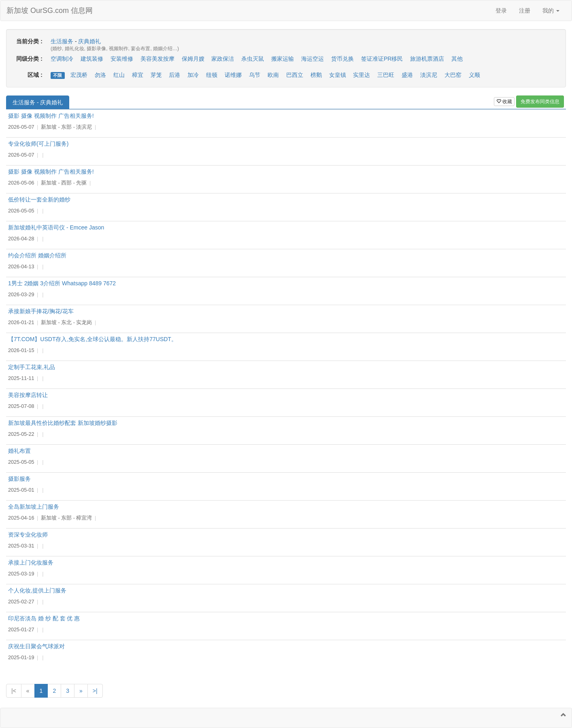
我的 (551, 11)
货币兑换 (342, 59)
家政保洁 (223, 59)
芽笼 (156, 75)
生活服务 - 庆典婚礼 (38, 102)
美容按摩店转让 (28, 395)
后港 (174, 75)
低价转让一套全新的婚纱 (39, 200)
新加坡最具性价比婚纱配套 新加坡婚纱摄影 (63, 423)
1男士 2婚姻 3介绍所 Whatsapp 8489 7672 (62, 283)
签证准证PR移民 (382, 59)
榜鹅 (316, 75)
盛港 (407, 75)
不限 (57, 75)
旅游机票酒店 (427, 59)
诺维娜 (233, 75)
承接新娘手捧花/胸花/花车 (41, 311)
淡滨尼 (429, 75)
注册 (525, 11)
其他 (457, 59)
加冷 (193, 75)
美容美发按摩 (157, 59)
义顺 (474, 75)
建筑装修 (92, 59)
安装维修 (122, 59)
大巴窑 (453, 75)
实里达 (361, 75)
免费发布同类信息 (540, 102)
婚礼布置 (19, 451)
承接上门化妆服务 (31, 562)
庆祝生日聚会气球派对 (36, 646)
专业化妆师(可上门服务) (38, 144)
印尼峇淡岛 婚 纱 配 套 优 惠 (44, 618)
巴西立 (295, 75)
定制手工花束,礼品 (32, 367)
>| (95, 691)
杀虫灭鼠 (253, 59)
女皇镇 (338, 75)
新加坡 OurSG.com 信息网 (50, 11)
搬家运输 (283, 59)
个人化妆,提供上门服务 (37, 590)
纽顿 (212, 75)
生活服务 (62, 41)
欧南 (273, 75)
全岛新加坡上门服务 (34, 507)
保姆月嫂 (193, 59)
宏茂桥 (79, 75)
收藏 (504, 102)
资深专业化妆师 (28, 535)
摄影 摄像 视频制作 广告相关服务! (51, 116)
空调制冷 (62, 59)
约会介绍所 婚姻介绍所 (37, 255)
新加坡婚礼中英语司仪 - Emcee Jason (56, 227)
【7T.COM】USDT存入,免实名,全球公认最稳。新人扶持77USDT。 (92, 339)
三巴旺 (386, 75)
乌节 (255, 75)
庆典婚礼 (89, 41)
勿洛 (100, 75)
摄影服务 (19, 479)
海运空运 (313, 59)
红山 (119, 75)
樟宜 (138, 75)
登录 (501, 11)
